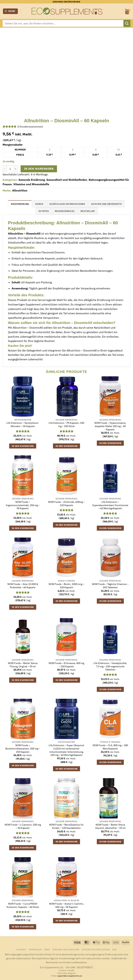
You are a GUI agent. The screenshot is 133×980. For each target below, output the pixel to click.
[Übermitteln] (127, 23)
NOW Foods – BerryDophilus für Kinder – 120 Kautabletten (66, 826)
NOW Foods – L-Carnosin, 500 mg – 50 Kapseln (23, 826)
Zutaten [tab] (44, 211)
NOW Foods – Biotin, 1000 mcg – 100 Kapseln (66, 586)
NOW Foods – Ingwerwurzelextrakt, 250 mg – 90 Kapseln (23, 505)
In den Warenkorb (39, 169)
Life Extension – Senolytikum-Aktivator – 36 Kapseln (23, 425)
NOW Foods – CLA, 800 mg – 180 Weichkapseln (110, 747)
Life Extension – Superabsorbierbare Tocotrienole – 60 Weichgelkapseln (110, 505)
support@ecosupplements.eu (70, 976)
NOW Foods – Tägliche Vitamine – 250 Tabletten (110, 586)
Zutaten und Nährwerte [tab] (106, 204)
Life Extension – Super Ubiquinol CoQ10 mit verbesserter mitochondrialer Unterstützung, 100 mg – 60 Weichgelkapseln (66, 750)
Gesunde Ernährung (32, 180)
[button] (10, 11)
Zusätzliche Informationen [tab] (67, 204)
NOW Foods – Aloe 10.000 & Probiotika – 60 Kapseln (23, 586)
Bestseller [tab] (88, 211)
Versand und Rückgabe (66, 949)
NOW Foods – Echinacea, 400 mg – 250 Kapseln (66, 665)
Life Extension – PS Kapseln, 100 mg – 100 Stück (66, 425)
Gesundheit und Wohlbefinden (67, 180)
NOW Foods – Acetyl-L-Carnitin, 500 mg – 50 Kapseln (66, 905)
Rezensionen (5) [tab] (65, 211)
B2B (114, 949)
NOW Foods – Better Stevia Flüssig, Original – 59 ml (23, 665)
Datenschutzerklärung (96, 949)
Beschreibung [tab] (20, 204)
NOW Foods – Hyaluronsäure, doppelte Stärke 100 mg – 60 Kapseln (110, 426)
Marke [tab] (39, 204)
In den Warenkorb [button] (23, 446)
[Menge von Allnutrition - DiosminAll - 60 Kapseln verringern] (5, 169)
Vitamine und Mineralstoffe (31, 184)
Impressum (35, 949)
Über (47, 949)
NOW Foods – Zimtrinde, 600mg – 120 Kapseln (66, 504)
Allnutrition (20, 190)
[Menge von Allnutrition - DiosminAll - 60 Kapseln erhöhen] (16, 169)
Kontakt (21, 949)
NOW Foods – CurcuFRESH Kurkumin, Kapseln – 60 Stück (23, 905)
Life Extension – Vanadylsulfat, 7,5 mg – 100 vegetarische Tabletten (110, 666)
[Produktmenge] (10, 169)
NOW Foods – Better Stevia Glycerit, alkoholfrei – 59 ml (110, 826)
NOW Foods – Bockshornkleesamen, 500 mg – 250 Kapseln (23, 748)
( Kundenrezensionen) (30, 127)
